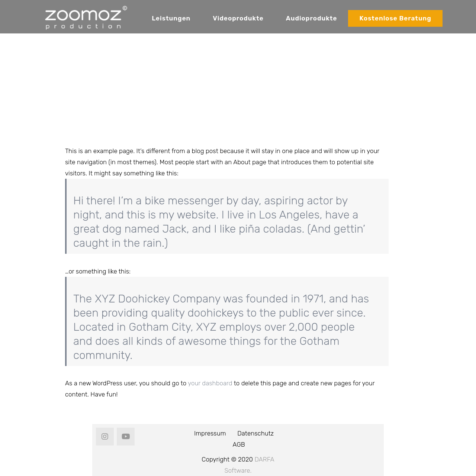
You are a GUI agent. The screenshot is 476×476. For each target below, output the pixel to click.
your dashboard (210, 383)
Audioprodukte (312, 18)
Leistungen (171, 18)
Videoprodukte (238, 18)
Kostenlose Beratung (395, 18)
